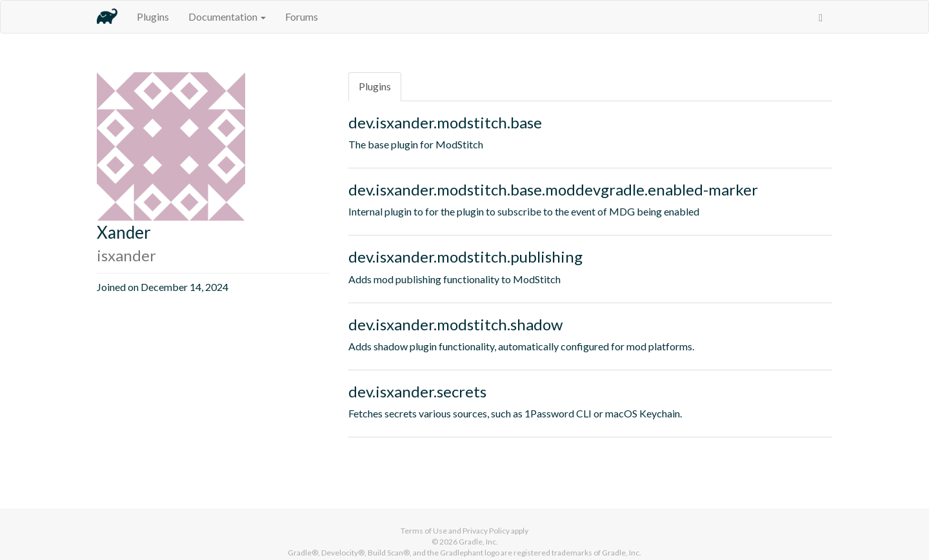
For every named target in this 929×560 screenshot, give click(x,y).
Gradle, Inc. (478, 542)
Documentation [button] (227, 16)
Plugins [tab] (375, 86)
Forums (302, 16)
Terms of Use (424, 531)
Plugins (153, 16)
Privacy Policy (486, 531)
